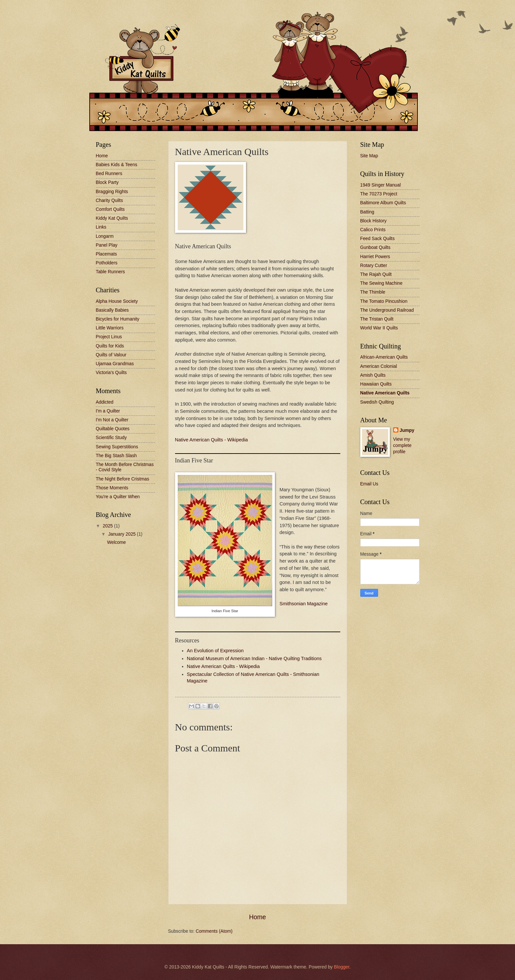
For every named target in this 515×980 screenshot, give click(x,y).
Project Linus (109, 337)
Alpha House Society (117, 301)
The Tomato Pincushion (384, 301)
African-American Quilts (384, 357)
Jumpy (407, 430)
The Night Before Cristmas (123, 479)
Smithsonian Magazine (304, 604)
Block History (374, 221)
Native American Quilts (385, 393)
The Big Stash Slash (116, 456)
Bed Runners (109, 174)
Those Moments (112, 488)
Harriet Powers (375, 257)
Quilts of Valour (111, 355)
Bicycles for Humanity (118, 319)
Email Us (369, 484)
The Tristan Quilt (377, 319)
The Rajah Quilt (376, 274)
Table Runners (111, 272)
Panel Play (107, 245)
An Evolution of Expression (215, 651)
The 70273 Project (379, 194)
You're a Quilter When (118, 497)
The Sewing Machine (381, 283)
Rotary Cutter (374, 266)
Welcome (116, 542)
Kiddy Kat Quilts (112, 218)
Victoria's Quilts (111, 373)
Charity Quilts (110, 200)
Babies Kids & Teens (117, 165)
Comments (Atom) (214, 931)
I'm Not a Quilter (112, 420)
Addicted (105, 402)
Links (101, 227)
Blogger (342, 967)
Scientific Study (111, 438)
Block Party (107, 182)
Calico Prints (373, 230)
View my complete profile (402, 446)
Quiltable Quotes (113, 429)
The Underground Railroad (387, 310)
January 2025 (122, 534)
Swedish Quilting (377, 402)
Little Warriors (110, 328)
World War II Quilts (379, 328)
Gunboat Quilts (375, 247)
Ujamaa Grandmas (115, 364)
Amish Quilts (373, 375)
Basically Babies (112, 310)
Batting (367, 212)
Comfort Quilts (110, 209)
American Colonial (379, 366)
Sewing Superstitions (117, 447)
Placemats (106, 254)
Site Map (369, 156)
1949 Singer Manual (381, 185)
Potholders (107, 263)
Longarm (105, 236)
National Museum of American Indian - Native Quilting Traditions (254, 658)
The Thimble (373, 292)
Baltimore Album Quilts (383, 203)
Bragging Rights (112, 192)
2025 (109, 526)
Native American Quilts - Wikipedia (212, 440)
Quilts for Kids (110, 346)
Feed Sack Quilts (378, 239)
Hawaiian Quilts (376, 384)
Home (257, 917)
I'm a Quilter (108, 411)
